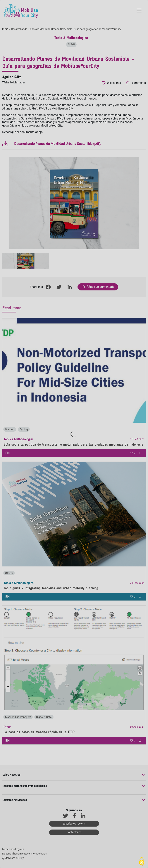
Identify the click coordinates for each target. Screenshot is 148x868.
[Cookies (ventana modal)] (142, 862)
